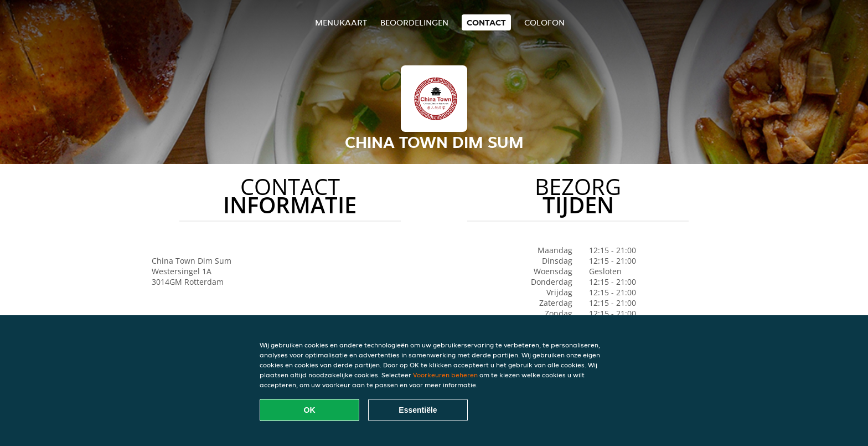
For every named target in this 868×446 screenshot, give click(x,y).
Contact (486, 22)
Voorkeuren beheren (445, 375)
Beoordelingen (414, 22)
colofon (544, 22)
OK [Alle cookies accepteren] (310, 410)
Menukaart (341, 22)
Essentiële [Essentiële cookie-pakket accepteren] (418, 410)
